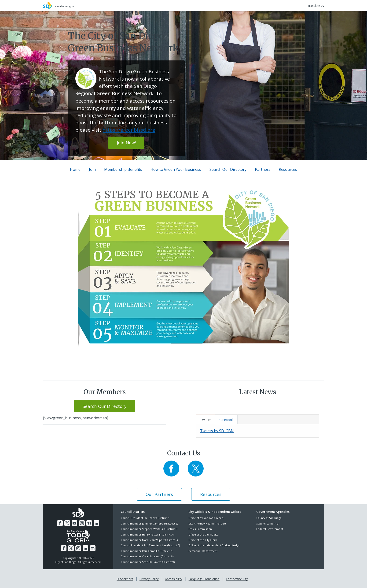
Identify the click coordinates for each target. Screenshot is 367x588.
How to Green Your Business (176, 169)
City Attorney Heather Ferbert (207, 523)
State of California (267, 523)
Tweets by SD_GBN (217, 431)
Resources (288, 169)
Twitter (206, 420)
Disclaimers (125, 579)
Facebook (226, 420)
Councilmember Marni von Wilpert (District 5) (149, 540)
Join (92, 169)
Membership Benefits (123, 169)
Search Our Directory (228, 169)
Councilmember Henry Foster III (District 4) (148, 534)
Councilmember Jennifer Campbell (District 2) (149, 523)
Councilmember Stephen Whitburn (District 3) (149, 529)
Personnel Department (203, 551)
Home (75, 169)
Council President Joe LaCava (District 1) (145, 518)
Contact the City (237, 579)
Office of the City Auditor (204, 534)
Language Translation (204, 579)
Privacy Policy (149, 579)
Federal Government (270, 529)
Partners (263, 169)
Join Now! (126, 143)
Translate (316, 6)
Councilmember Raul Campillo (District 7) (147, 551)
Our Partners (159, 494)
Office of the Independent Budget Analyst (214, 545)
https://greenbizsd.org (129, 130)
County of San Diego (269, 518)
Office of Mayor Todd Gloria (206, 518)
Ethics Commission (200, 529)
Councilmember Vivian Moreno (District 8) (147, 556)
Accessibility (174, 579)
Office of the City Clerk (203, 540)
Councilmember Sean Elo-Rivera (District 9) (148, 562)
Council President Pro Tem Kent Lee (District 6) (150, 545)
